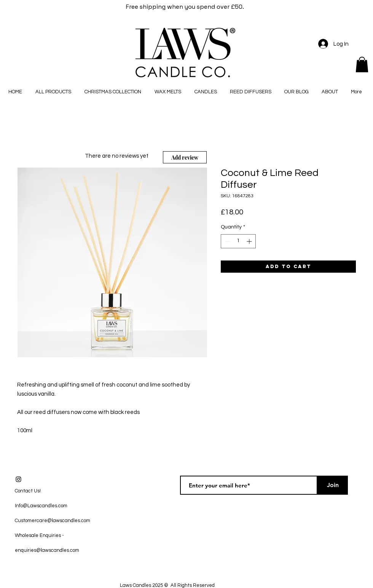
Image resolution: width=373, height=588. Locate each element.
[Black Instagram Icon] (18, 479)
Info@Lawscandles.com (41, 506)
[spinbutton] (238, 241)
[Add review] (185, 157)
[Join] (333, 485)
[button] (362, 65)
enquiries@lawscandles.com (47, 550)
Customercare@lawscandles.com (53, 521)
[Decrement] (227, 241)
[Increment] (250, 241)
